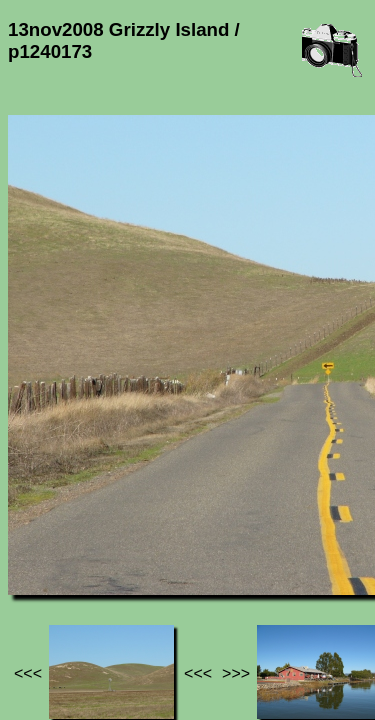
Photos (119, 538)
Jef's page (44, 538)
